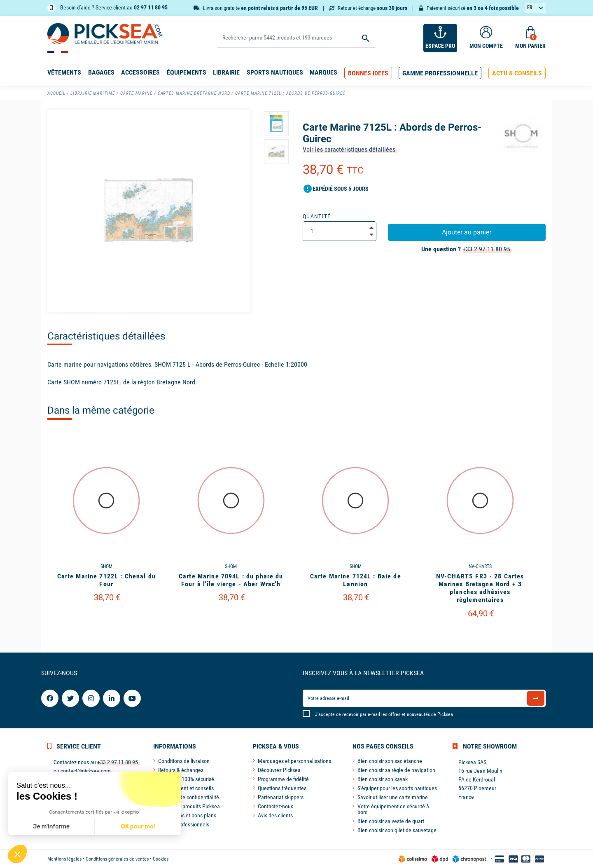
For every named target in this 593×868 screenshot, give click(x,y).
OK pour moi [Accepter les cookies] (92, 827)
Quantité (317, 216)
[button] (368, 73)
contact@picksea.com (86, 771)
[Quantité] (340, 231)
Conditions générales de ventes (117, 859)
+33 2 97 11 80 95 (486, 249)
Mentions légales (64, 859)
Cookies (161, 859)
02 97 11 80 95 (151, 7)
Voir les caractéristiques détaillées (349, 149)
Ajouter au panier (467, 232)
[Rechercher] (296, 38)
